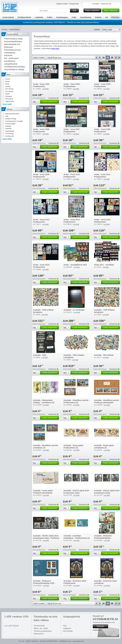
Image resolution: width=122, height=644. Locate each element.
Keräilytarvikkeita (24, 17)
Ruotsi (8, 81)
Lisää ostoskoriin (50, 102)
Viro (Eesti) (9, 89)
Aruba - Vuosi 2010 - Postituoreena (72, 176)
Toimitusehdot (39, 626)
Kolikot (50, 17)
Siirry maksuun (111, 10)
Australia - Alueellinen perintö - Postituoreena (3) (76, 401)
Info (107, 17)
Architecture (10, 136)
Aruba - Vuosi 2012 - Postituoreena (42, 221)
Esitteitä (98, 17)
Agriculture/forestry (12, 114)
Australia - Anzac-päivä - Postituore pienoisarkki (43, 492)
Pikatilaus (115, 17)
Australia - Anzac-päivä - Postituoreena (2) (74, 446)
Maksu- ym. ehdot (41, 628)
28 (112, 58)
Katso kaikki (7, 104)
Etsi (75, 11)
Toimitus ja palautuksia (43, 631)
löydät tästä (55, 49)
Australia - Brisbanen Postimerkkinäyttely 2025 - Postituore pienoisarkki (44, 583)
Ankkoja (8, 126)
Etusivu (5, 29)
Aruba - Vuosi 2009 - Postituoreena (42, 176)
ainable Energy (11, 119)
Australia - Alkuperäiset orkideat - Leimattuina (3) (44, 401)
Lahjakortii (67, 628)
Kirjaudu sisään (62, 4)
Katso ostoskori (93, 10)
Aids (7, 116)
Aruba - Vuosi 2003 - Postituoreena (42, 85)
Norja (7, 84)
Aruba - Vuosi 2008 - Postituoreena (103, 130)
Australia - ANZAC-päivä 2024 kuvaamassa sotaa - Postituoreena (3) (76, 493)
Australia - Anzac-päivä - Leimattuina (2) (104, 446)
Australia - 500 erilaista (104, 355)
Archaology (9, 134)
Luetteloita (39, 17)
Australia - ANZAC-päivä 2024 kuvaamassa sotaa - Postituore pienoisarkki (46, 538)
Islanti (7, 94)
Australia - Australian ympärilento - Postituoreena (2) (77, 537)
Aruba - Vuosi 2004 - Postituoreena (72, 85)
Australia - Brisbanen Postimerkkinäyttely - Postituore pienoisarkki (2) (105, 538)
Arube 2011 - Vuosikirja (104, 265)
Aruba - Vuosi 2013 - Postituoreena (72, 221)
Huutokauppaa (62, 17)
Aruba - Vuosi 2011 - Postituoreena (103, 176)
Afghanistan (10, 101)
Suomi (8, 79)
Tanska (8, 86)
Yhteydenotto (74, 4)
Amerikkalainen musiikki (14, 121)
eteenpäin (116, 58)
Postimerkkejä (8, 17)
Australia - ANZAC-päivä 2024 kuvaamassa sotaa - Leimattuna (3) (107, 493)
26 (103, 58)
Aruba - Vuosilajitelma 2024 (75, 265)
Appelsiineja (10, 131)
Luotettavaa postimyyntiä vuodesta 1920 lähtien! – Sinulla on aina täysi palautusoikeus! (61, 22)
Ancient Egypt (10, 124)
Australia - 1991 (40, 355)
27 (108, 58)
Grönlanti (9, 96)
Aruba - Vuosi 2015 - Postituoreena (42, 266)
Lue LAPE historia (12, 626)
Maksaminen (39, 634)
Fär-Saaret (9, 99)
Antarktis (8, 129)
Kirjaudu (102, 626)
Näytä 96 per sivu (54, 58)
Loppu (119, 58)
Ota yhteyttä (68, 631)
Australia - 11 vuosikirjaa (74, 310)
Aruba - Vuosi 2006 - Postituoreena (42, 130)
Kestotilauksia (86, 17)
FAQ (65, 626)
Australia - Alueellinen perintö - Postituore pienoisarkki (107, 401)
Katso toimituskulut (39, 98)
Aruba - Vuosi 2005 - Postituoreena (103, 85)
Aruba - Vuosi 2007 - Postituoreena (72, 130)
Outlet (74, 17)
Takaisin (100, 58)
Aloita (96, 58)
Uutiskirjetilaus (97, 630)
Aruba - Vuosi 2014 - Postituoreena (103, 221)
